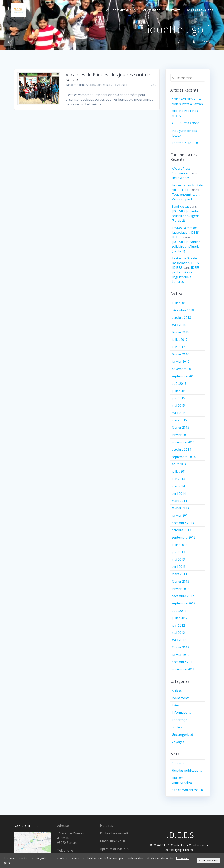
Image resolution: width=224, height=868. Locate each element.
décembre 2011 (183, 662)
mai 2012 (178, 633)
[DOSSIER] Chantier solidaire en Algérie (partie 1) (186, 246)
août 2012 (179, 611)
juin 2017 (178, 347)
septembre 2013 (184, 537)
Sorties (101, 85)
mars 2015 (179, 420)
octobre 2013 (181, 530)
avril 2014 (179, 494)
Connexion (180, 763)
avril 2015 (179, 413)
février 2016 (180, 354)
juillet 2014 (180, 471)
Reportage (179, 720)
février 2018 (180, 332)
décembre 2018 (183, 310)
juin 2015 (178, 398)
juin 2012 (178, 625)
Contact (173, 10)
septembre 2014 (184, 457)
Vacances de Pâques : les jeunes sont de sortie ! (108, 77)
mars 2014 (179, 501)
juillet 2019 (180, 303)
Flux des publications (187, 770)
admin (74, 85)
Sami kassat (180, 207)
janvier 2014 (181, 515)
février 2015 (180, 427)
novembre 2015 (183, 369)
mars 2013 (179, 574)
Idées (176, 705)
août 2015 (179, 384)
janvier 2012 (181, 655)
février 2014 (180, 508)
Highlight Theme (184, 850)
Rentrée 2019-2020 (185, 123)
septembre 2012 (184, 603)
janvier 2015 (181, 435)
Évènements (181, 698)
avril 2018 (179, 325)
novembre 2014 (183, 442)
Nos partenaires (199, 10)
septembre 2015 (184, 376)
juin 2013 (178, 552)
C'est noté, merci (209, 861)
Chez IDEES (152, 10)
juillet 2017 (180, 340)
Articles (91, 85)
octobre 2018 (181, 318)
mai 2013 (178, 559)
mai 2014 (178, 486)
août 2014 (179, 464)
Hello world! (180, 178)
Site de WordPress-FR (187, 790)
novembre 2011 (183, 669)
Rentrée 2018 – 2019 (187, 143)
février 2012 (180, 647)
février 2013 (180, 581)
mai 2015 (178, 405)
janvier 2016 (181, 361)
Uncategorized (182, 735)
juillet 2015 (180, 391)
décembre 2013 (183, 523)
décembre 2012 (183, 596)
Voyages (178, 742)
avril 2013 (179, 567)
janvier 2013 (181, 589)
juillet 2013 (180, 545)
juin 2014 (178, 479)
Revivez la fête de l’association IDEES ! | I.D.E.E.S (187, 233)
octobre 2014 (181, 450)
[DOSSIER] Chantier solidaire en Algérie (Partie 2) (186, 216)
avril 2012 (179, 640)
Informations (181, 712)
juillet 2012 (180, 618)
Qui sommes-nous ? (122, 10)
